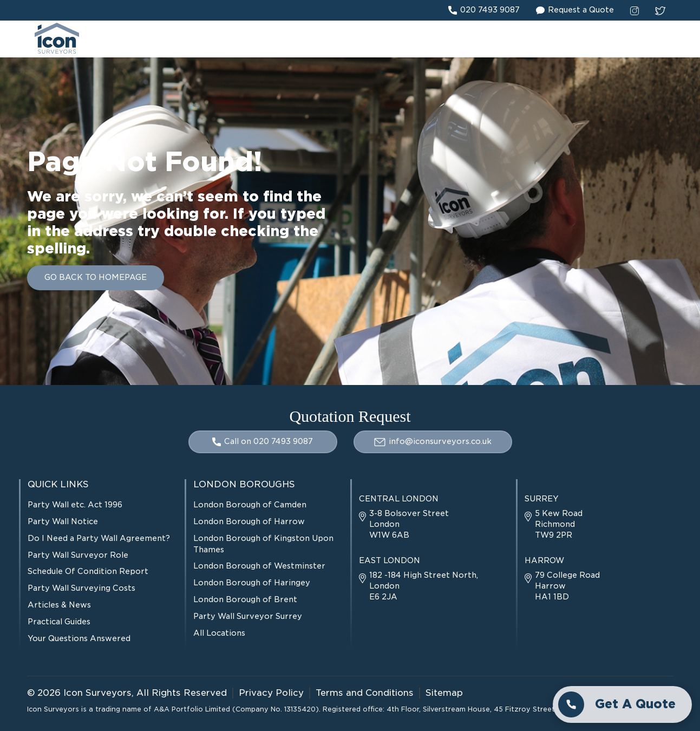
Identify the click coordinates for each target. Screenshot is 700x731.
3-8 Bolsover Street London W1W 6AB (404, 524)
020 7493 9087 (484, 10)
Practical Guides (59, 622)
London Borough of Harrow (249, 521)
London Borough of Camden (250, 505)
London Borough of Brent (245, 599)
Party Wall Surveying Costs (81, 588)
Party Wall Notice (63, 521)
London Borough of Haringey (252, 583)
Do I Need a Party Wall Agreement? (99, 538)
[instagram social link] (634, 10)
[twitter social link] (660, 10)
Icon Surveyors (97, 693)
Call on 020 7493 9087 (263, 442)
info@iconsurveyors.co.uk (433, 441)
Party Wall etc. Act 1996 (75, 505)
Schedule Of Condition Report (88, 571)
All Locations (219, 633)
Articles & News (59, 605)
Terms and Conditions (365, 693)
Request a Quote (575, 10)
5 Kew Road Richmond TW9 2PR (554, 524)
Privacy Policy (271, 693)
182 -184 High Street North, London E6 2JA (418, 586)
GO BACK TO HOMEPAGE (96, 277)
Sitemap (444, 693)
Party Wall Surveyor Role (78, 555)
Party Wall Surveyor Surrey (248, 616)
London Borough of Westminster (259, 566)
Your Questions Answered (79, 638)
